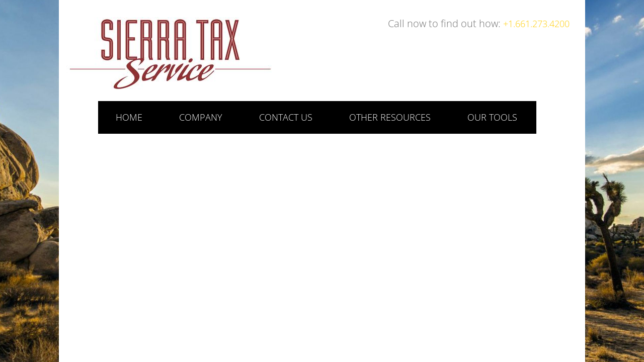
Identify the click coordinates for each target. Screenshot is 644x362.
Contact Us (286, 117)
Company (201, 117)
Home (129, 117)
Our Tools (492, 117)
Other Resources (390, 117)
